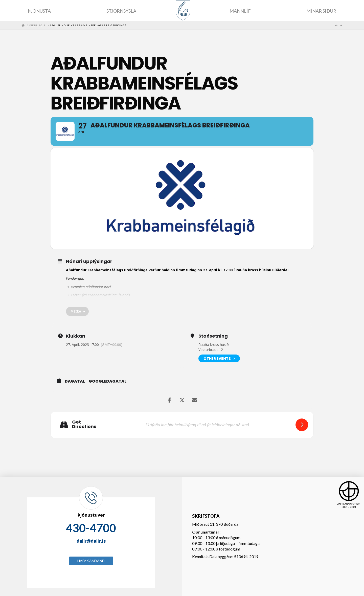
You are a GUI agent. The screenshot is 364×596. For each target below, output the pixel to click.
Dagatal (75, 381)
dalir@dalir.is (91, 541)
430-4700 (91, 528)
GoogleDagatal (108, 381)
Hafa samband (91, 561)
